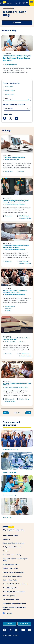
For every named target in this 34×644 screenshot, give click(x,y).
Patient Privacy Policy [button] (10, 588)
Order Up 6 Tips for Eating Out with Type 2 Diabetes (17, 384)
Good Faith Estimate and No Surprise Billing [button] (15, 560)
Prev (6, 413)
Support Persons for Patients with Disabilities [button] (14, 608)
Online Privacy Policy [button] (10, 580)
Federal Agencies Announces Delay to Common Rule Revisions (16, 246)
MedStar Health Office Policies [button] (13, 572)
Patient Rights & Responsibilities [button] (14, 592)
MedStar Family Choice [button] (10, 568)
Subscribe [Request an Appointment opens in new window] (17, 23)
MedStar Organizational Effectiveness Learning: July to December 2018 (16, 201)
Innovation (9, 216)
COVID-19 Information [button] (11, 535)
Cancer (22, 172)
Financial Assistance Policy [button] (12, 555)
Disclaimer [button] (6, 539)
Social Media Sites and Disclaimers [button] (14, 604)
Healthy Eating (10, 90)
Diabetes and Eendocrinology (10, 400)
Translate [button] (9, 613)
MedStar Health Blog (9, 8)
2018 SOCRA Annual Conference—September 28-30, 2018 (15, 291)
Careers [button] (10, 624)
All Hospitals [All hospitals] (9, 109)
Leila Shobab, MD (11, 64)
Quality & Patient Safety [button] (11, 600)
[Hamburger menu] (32, 3)
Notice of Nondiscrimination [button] (12, 576)
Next (28, 413)
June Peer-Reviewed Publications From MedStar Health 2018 (16, 339)
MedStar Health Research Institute (15, 204)
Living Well (9, 87)
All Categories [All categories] (9, 99)
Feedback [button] (6, 551)
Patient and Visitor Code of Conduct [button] (15, 584)
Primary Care (10, 94)
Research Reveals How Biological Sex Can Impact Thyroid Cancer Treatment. (17, 58)
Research (8, 261)
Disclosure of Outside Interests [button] (13, 543)
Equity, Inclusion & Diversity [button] (12, 547)
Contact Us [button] (24, 624)
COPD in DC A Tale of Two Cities (14, 157)
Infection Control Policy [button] (11, 564)
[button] (16, 3)
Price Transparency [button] (9, 596)
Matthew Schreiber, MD (12, 160)
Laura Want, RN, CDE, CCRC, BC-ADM (16, 387)
